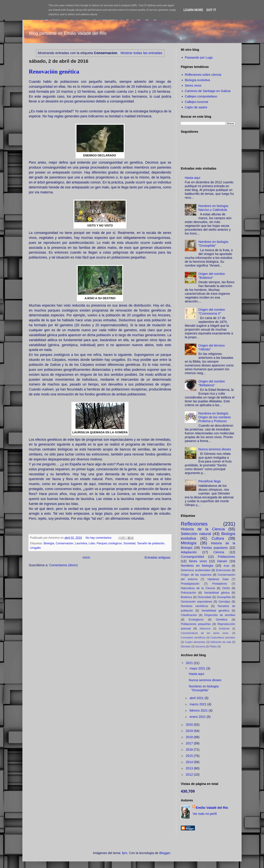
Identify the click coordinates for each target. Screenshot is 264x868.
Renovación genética (54, 72)
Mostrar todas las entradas (141, 53)
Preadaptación (190, 584)
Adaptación (189, 552)
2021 (190, 663)
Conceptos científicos (193, 638)
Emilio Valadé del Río (212, 808)
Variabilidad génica (217, 593)
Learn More (193, 10)
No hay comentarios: (99, 538)
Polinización (188, 593)
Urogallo (35, 548)
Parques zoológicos (109, 543)
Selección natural (196, 534)
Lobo (92, 543)
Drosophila (224, 597)
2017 (190, 743)
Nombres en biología (197, 566)
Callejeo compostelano (201, 96)
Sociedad (129, 543)
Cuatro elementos (195, 642)
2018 (190, 737)
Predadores (220, 584)
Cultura (218, 538)
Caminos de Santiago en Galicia (208, 91)
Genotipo (224, 602)
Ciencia (219, 552)
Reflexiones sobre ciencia (203, 75)
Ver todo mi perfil (205, 814)
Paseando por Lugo (199, 57)
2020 (190, 725)
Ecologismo (196, 620)
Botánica (186, 597)
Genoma (200, 647)
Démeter (186, 647)
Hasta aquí (193, 178)
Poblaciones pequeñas (196, 624)
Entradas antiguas (158, 557)
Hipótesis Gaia (218, 579)
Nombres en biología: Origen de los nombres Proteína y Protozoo (215, 417)
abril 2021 (197, 698)
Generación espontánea (196, 602)
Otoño (226, 588)
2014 (190, 762)
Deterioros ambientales (196, 570)
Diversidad (204, 597)
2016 (190, 750)
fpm (125, 853)
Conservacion (64, 543)
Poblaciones (226, 557)
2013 (190, 768)
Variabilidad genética (215, 611)
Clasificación (189, 615)
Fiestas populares (215, 548)
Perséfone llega (210, 481)
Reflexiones (194, 524)
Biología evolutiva (197, 80)
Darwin (222, 561)
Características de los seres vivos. (205, 633)
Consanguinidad (192, 557)
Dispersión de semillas (220, 615)
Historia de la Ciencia (203, 529)
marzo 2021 (198, 704)
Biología (49, 543)
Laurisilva (81, 543)
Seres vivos (193, 85)
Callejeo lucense (197, 102)
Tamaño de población (151, 543)
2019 (190, 731)
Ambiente (224, 629)
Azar (226, 566)
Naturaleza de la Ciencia (198, 588)
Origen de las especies (196, 575)
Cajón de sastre (196, 107)
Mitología (189, 543)
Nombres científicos (194, 606)
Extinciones (223, 570)
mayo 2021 (198, 668)
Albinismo (205, 629)
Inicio (86, 557)
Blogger (165, 853)
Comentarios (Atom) (63, 565)
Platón (213, 647)
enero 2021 (198, 717)
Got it (211, 10)
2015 (190, 756)
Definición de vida (221, 642)
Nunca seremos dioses (215, 449)
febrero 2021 (199, 710)
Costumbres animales (223, 638)
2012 (190, 775)
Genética (222, 620)
